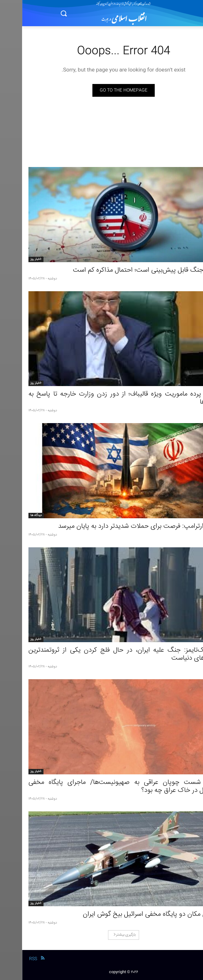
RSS (11, 959)
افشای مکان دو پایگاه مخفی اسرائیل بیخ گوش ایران (129, 914)
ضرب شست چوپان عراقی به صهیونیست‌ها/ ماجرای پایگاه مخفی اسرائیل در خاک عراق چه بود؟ (101, 786)
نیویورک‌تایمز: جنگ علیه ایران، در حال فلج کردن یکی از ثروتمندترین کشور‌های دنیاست (101, 654)
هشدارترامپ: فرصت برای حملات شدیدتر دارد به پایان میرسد (116, 526)
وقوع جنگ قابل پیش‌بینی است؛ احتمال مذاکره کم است (124, 270)
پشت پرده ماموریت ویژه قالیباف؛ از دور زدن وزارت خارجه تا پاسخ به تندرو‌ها (101, 398)
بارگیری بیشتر (102, 935)
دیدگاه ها (14, 515)
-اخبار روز (14, 259)
